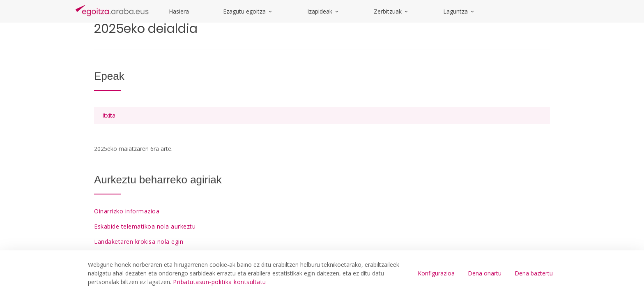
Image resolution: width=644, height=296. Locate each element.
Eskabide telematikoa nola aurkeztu (145, 226)
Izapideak (323, 11)
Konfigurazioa (436, 273)
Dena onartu (485, 273)
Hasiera (179, 11)
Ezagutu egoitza (248, 11)
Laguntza (459, 11)
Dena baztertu (534, 273)
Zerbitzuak (391, 11)
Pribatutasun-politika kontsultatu (220, 282)
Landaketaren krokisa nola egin (139, 242)
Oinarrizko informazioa (127, 211)
